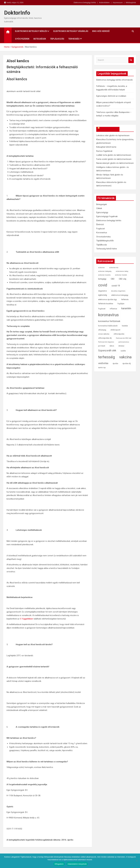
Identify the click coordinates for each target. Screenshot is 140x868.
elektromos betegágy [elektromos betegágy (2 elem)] (120, 295)
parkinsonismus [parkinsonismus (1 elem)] (124, 342)
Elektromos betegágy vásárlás (71, 31)
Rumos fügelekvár (104, 151)
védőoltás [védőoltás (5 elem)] (103, 363)
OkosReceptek (109, 129)
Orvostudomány (103, 237)
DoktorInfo (17, 13)
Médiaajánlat (131, 3)
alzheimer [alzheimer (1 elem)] (102, 268)
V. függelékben (27, 619)
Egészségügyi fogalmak (107, 216)
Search (131, 60)
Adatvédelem (104, 3)
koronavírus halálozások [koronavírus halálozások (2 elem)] (108, 326)
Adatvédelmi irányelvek (77, 864)
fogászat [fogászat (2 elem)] (102, 309)
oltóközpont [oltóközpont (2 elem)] (115, 330)
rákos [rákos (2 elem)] (112, 346)
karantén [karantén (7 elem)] (126, 308)
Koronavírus (102, 233)
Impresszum (118, 3)
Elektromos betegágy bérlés (85, 3)
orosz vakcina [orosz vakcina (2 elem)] (104, 334)
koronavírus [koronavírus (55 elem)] (108, 315)
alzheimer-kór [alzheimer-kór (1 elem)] (114, 268)
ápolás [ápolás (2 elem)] (115, 363)
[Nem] (137, 861)
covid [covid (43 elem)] (103, 285)
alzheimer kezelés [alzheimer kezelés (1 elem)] (104, 275)
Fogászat (100, 229)
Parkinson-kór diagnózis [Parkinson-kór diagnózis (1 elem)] (106, 342)
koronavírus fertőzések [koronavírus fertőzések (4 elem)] (109, 321)
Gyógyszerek (22, 39)
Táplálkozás (57, 39)
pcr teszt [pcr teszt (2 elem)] (102, 346)
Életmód (100, 224)
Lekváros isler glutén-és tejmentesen (113, 135)
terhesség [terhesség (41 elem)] (107, 357)
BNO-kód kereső (101, 31)
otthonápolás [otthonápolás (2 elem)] (119, 334)
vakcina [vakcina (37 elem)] (125, 357)
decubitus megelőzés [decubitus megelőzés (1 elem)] (118, 291)
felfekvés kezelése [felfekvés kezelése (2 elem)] (106, 304)
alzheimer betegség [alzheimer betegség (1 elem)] (105, 271)
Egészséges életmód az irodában (111, 96)
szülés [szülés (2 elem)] (123, 351)
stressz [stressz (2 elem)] (121, 346)
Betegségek (40, 39)
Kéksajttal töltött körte (106, 147)
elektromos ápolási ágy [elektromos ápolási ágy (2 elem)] (107, 299)
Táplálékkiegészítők (105, 241)
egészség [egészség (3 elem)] (103, 295)
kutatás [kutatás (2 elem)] (125, 326)
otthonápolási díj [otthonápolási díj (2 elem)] (105, 338)
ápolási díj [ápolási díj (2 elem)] (127, 363)
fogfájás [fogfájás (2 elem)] (121, 304)
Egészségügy (102, 212)
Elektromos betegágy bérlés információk (114, 80)
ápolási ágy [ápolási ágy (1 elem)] (102, 368)
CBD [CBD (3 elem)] (113, 279)
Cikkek (99, 208)
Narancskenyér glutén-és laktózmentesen (115, 163)
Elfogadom (59, 864)
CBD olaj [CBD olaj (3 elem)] (122, 279)
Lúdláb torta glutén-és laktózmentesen (114, 155)
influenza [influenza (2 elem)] (113, 309)
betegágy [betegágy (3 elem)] (102, 279)
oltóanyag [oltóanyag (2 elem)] (102, 330)
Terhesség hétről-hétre (107, 249)
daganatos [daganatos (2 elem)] (102, 291)
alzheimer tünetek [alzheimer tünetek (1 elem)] (121, 275)
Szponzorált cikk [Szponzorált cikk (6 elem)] (107, 351)
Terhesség (74, 39)
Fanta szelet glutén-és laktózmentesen (114, 159)
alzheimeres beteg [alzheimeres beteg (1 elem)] (122, 271)
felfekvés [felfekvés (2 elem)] (125, 299)
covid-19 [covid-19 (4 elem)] (116, 286)
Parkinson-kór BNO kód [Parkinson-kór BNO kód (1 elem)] (124, 338)
